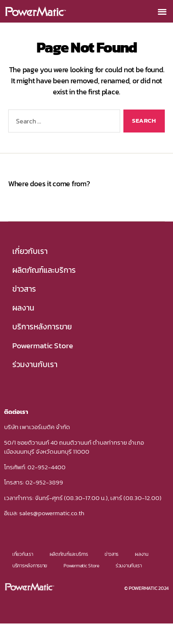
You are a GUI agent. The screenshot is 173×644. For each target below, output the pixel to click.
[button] (162, 11)
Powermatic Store (43, 346)
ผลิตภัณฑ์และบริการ (44, 270)
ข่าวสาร (24, 289)
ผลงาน (23, 308)
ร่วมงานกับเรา (35, 364)
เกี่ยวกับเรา (30, 251)
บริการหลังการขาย (42, 327)
